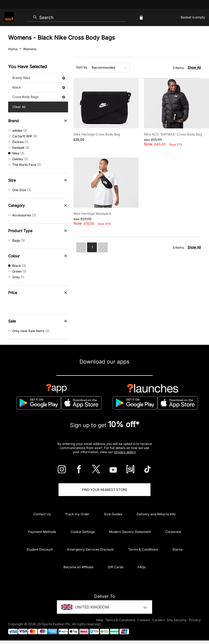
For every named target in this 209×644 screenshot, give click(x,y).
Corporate (173, 532)
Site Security (177, 620)
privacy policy (125, 452)
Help (100, 620)
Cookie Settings (83, 532)
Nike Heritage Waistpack (93, 214)
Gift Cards (116, 567)
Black (39, 87)
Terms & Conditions (143, 549)
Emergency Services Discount (90, 549)
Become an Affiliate (78, 567)
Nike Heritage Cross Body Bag (97, 134)
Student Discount (40, 549)
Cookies (144, 620)
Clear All (19, 107)
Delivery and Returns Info (156, 514)
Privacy (195, 620)
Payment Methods (42, 532)
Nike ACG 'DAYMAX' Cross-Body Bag (173, 134)
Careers (158, 620)
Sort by (82, 67)
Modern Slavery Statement (130, 532)
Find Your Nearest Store (104, 490)
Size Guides (113, 514)
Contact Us (42, 514)
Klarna (178, 549)
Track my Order (77, 514)
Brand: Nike (39, 78)
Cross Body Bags (39, 97)
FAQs (142, 567)
